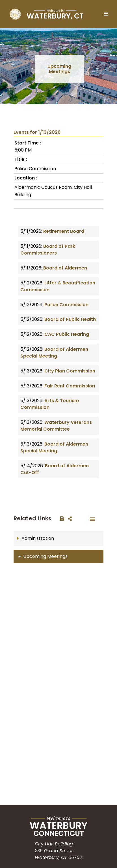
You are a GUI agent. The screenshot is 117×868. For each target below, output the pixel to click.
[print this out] (61, 518)
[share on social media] (69, 518)
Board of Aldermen (65, 268)
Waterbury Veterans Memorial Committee (56, 426)
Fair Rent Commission (70, 386)
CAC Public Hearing (67, 334)
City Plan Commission (70, 371)
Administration (38, 538)
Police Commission (66, 305)
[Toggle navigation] (108, 14)
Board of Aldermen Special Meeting (54, 353)
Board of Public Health (70, 319)
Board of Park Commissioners (48, 250)
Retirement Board (64, 231)
